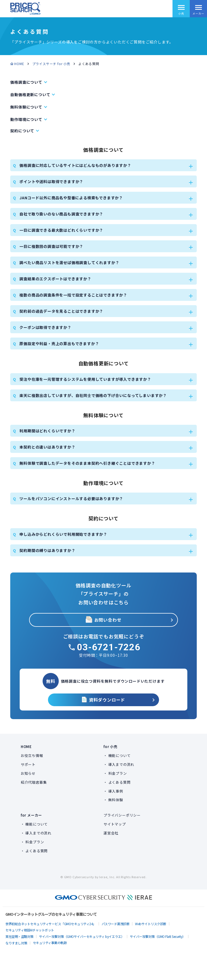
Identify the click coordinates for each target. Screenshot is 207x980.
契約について (22, 131)
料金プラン (118, 773)
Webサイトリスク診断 (151, 924)
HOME (19, 64)
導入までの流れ (121, 764)
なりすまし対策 (16, 943)
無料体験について (26, 107)
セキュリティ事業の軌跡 (50, 943)
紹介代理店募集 (34, 782)
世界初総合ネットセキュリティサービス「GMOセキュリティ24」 (51, 924)
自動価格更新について (30, 95)
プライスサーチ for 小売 (51, 64)
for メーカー (31, 815)
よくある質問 (120, 782)
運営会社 (111, 833)
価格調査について (26, 82)
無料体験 (116, 800)
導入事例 (116, 791)
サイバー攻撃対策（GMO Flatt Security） (158, 936)
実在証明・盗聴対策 (19, 936)
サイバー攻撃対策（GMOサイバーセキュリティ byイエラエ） (82, 936)
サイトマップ (115, 824)
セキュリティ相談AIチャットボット (30, 930)
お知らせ (28, 773)
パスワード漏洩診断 (116, 924)
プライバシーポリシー (122, 815)
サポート (28, 764)
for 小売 (111, 747)
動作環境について (26, 119)
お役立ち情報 (32, 755)
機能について (120, 755)
